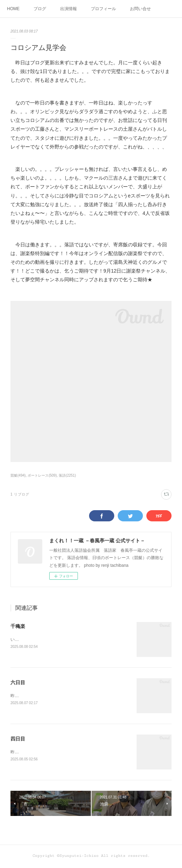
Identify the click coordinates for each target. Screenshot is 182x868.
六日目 (18, 683)
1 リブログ (20, 494)
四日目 (18, 740)
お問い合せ (140, 9)
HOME (13, 9)
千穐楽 (18, 626)
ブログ (40, 9)
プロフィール (103, 9)
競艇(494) (18, 475)
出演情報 (68, 9)
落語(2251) (67, 475)
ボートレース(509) (42, 475)
